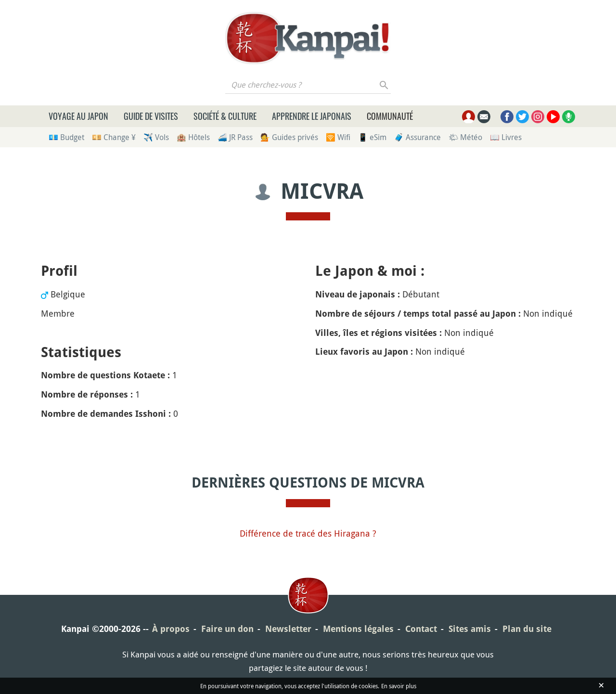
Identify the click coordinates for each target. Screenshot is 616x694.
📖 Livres (506, 137)
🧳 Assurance (417, 137)
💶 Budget (66, 137)
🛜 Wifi (338, 137)
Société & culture (225, 116)
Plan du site (527, 629)
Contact (421, 629)
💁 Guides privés (289, 137)
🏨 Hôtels (193, 137)
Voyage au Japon (78, 116)
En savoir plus (399, 686)
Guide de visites (151, 116)
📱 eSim (372, 137)
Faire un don (227, 629)
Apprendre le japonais (312, 116)
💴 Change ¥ (114, 137)
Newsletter (288, 629)
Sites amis (470, 629)
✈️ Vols (156, 137)
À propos (171, 629)
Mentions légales (358, 629)
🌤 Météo (465, 137)
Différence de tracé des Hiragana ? (308, 533)
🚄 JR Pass (235, 137)
